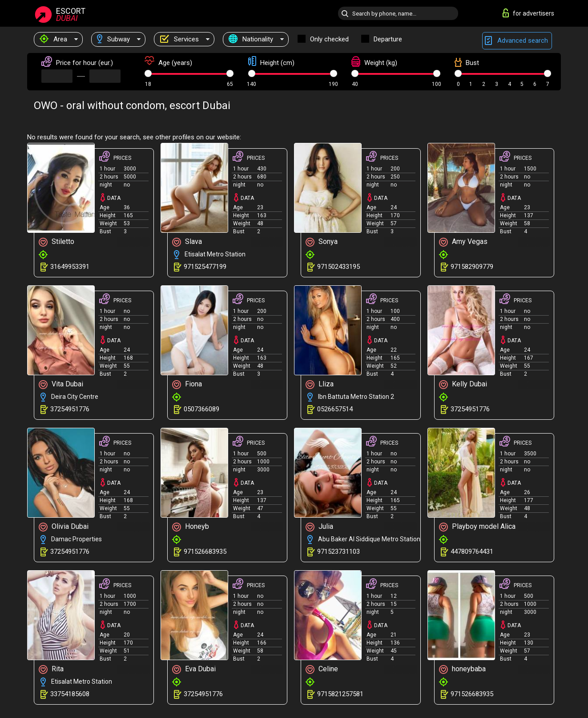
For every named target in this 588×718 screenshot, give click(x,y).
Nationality (251, 39)
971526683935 (205, 552)
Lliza (320, 384)
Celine (322, 669)
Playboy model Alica (477, 527)
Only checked (329, 39)
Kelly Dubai (463, 384)
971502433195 (338, 267)
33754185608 (70, 694)
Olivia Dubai (64, 527)
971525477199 (205, 267)
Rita (51, 669)
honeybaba (462, 669)
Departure (388, 39)
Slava (187, 242)
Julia (319, 527)
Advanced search (517, 41)
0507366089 (201, 409)
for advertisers (528, 13)
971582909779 (472, 267)
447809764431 (472, 552)
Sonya (322, 242)
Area (53, 39)
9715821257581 (340, 694)
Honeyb (191, 527)
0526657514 (335, 409)
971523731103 (338, 552)
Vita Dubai (61, 384)
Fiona (187, 384)
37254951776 (70, 409)
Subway (113, 39)
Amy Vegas (463, 242)
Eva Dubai (194, 669)
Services (179, 39)
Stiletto (56, 242)
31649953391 (70, 267)
